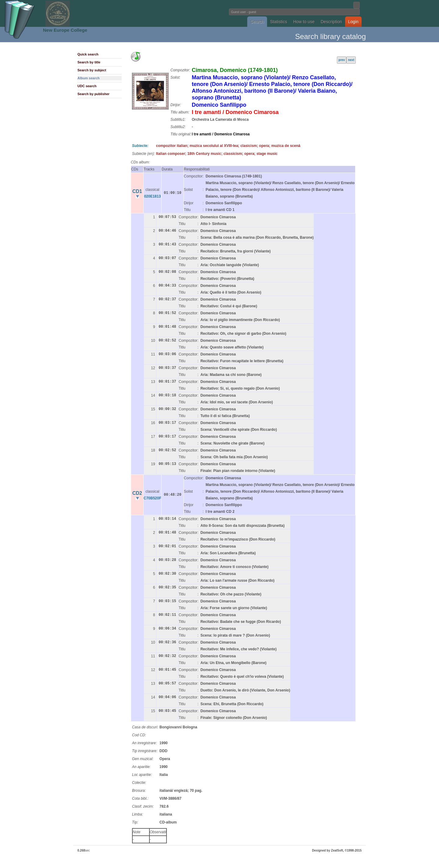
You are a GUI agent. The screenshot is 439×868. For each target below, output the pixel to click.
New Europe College (65, 30)
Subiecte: (140, 146)
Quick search (88, 54)
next (351, 60)
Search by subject (92, 70)
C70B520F (152, 498)
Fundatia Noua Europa (119, 13)
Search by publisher (93, 94)
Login (353, 22)
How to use (304, 22)
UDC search (87, 86)
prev (342, 60)
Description (331, 22)
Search (257, 22)
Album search (89, 78)
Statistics (279, 22)
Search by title (89, 62)
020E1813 (153, 196)
